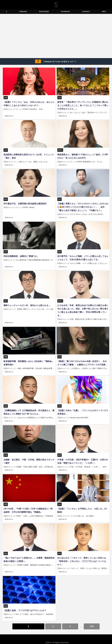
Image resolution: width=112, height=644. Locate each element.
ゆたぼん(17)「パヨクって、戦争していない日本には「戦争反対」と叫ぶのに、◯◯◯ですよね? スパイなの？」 (81, 558)
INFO (104, 12)
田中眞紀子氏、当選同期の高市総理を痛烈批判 (25, 203)
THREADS (23, 12)
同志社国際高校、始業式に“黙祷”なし (21, 255)
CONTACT (86, 12)
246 (92, 623)
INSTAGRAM (44, 12)
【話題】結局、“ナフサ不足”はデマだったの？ (25, 607)
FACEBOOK (65, 12)
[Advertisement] (56, 36)
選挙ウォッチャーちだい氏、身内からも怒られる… (27, 304)
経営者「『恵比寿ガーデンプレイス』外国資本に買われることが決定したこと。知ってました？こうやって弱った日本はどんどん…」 (83, 105)
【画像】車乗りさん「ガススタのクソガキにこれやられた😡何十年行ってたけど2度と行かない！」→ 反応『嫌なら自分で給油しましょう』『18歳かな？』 (83, 206)
